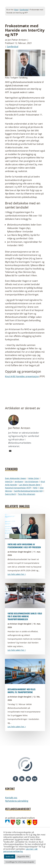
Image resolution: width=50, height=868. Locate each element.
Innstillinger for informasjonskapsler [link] (20, 862)
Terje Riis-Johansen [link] (27, 494)
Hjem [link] (16, 10)
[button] (15, 779)
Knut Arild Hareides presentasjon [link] (22, 376)
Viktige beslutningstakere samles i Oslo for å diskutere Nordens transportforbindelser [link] (25, 616)
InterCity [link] (9, 481)
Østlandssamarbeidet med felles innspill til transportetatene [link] (22, 691)
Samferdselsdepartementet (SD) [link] (28, 491)
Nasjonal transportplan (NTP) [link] (18, 488)
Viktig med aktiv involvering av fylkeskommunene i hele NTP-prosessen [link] (24, 546)
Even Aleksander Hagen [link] (16, 478)
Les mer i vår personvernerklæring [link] (20, 850)
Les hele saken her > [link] (17, 574)
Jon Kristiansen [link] (32, 481)
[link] (10, 453)
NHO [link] (35, 488)
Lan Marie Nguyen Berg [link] (30, 485)
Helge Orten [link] (34, 478)
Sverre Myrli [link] (10, 494)
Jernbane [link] (19, 481)
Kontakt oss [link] (11, 798)
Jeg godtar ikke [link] (23, 856)
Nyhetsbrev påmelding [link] (17, 801)
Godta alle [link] (10, 856)
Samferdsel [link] (24, 10)
